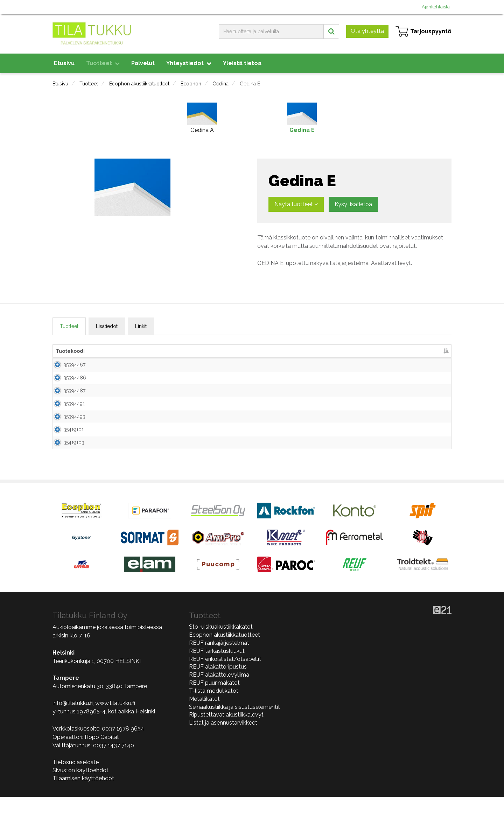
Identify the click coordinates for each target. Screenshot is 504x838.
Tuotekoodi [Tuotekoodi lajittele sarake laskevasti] (70, 351)
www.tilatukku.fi (115, 744)
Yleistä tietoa (242, 63)
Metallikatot (204, 740)
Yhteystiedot (189, 63)
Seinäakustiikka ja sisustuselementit (234, 748)
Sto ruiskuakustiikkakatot (221, 668)
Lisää (435, 367)
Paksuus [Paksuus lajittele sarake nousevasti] (235, 351)
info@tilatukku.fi (73, 744)
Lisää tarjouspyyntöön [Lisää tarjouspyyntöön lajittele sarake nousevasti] (402, 351)
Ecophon (191, 84)
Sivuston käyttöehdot (80, 812)
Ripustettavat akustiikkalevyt (226, 756)
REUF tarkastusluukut (217, 692)
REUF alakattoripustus (218, 708)
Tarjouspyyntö (423, 32)
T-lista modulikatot (214, 732)
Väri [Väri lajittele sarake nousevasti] (267, 351)
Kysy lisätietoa (353, 204)
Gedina (220, 84)
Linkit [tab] (141, 326)
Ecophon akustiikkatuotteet (139, 84)
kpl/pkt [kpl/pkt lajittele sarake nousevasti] (313, 351)
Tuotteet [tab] (69, 326)
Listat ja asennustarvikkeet (223, 764)
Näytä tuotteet (296, 204)
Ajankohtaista (436, 7)
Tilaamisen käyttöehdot (83, 820)
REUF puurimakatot (214, 724)
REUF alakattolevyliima (219, 716)
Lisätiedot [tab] (107, 326)
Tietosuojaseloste (76, 804)
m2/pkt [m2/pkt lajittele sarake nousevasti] (349, 351)
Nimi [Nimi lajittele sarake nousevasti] (111, 351)
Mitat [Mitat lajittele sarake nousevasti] (188, 351)
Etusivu (64, 63)
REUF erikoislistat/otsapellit (225, 700)
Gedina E (250, 84)
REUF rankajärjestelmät (219, 684)
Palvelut (143, 63)
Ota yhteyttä (367, 31)
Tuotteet (103, 63)
